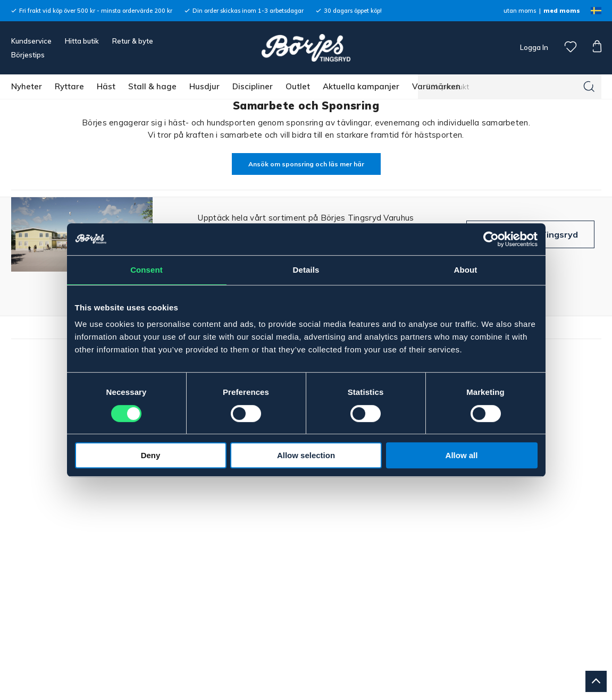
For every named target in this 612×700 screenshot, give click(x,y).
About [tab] (466, 270)
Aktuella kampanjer (361, 86)
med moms (562, 11)
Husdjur (204, 86)
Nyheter (27, 86)
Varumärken (436, 86)
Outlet (298, 86)
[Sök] (589, 87)
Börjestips (28, 55)
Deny (151, 455)
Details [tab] (306, 270)
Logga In (533, 47)
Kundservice (31, 41)
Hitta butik (82, 41)
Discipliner (253, 86)
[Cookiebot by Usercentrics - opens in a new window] (491, 239)
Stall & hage (152, 86)
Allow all (462, 455)
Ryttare (69, 86)
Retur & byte (133, 41)
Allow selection (306, 455)
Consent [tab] (146, 270)
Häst (106, 86)
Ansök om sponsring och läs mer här (306, 164)
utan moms (520, 11)
